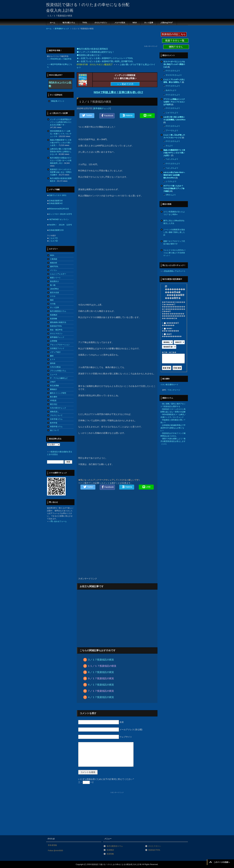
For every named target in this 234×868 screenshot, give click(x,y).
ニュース (54, 374)
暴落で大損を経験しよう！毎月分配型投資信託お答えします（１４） (173, 441)
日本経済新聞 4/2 (56, 203)
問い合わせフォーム (59, 521)
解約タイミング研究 (58, 393)
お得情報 (54, 341)
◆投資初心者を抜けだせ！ (89, 55)
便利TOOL (54, 267)
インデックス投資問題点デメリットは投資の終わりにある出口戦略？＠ (61, 122)
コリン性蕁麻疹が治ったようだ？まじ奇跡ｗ (174, 213)
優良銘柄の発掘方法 (58, 322)
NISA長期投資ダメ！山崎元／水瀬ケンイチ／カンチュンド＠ (61, 134)
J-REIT (53, 382)
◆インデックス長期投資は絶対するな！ (96, 52)
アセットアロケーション (60, 345)
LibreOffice (54, 289)
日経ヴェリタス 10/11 (58, 195)
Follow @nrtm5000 (55, 851)
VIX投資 (53, 401)
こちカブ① (53, 238)
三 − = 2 (86, 782)
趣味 (52, 356)
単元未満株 (54, 386)
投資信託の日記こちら (174, 34)
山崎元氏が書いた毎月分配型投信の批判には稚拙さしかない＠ (61, 152)
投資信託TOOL (56, 326)
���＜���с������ (170, 330)
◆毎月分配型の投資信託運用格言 (92, 49)
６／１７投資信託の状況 (101, 685)
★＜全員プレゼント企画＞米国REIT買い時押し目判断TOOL (105, 61)
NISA (135, 23)
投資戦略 (54, 319)
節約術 (53, 363)
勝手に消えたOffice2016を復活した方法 (174, 222)
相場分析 (54, 263)
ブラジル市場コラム (58, 371)
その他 (53, 304)
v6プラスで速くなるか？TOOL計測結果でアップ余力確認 (174, 188)
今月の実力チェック (58, 408)
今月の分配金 (55, 367)
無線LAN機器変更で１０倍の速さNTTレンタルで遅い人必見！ (61, 143)
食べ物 (53, 285)
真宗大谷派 (54, 293)
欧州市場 (54, 423)
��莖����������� (172, 335)
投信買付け (54, 281)
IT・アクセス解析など (59, 378)
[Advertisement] (100, 38)
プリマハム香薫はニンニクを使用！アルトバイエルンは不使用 (174, 102)
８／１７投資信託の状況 (101, 672)
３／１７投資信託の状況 (101, 660)
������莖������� (170, 324)
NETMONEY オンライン (59, 219)
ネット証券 (149, 23)
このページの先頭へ (222, 862)
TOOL (85, 23)
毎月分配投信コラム (58, 311)
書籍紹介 (54, 389)
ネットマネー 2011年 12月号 (60, 214)
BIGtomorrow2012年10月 (59, 209)
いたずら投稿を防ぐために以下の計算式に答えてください (106, 779)
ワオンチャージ (174, 390)
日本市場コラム (56, 419)
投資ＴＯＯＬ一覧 (175, 41)
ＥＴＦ (53, 360)
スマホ (53, 296)
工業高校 (54, 259)
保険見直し (54, 412)
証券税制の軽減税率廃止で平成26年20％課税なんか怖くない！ (173, 428)
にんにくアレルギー (58, 274)
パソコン (54, 270)
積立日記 (54, 404)
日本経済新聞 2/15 (56, 230)
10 (171, 191)
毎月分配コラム (69, 23)
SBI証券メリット (58, 101)
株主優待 (54, 397)
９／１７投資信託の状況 (101, 678)
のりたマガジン (101, 23)
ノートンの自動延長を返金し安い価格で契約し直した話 (174, 232)
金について (54, 430)
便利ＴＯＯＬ (176, 47)
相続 (52, 300)
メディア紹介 (55, 352)
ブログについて (56, 415)
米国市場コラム (56, 427)
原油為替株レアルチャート (175, 271)
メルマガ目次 (120, 23)
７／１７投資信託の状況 (101, 691)
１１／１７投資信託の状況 (102, 666)
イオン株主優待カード (169, 385)
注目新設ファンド (57, 348)
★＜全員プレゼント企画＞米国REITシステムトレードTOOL (105, 58)
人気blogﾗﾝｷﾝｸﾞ (167, 23)
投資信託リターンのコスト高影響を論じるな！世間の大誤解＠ (61, 172)
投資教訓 (54, 315)
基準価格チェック (102, 108)
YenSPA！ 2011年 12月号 (60, 225)
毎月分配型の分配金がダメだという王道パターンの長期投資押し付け (61, 160)
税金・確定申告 (56, 330)
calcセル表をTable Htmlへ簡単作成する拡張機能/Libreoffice (174, 175)
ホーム (53, 23)
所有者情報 (52, 845)
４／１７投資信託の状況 (101, 697)
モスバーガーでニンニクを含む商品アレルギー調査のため (174, 64)
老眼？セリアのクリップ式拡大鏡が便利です (174, 243)
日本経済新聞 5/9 (56, 201)
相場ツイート (55, 278)
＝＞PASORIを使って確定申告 (59, 59)
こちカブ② (53, 241)
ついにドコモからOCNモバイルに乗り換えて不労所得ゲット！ (174, 253)
